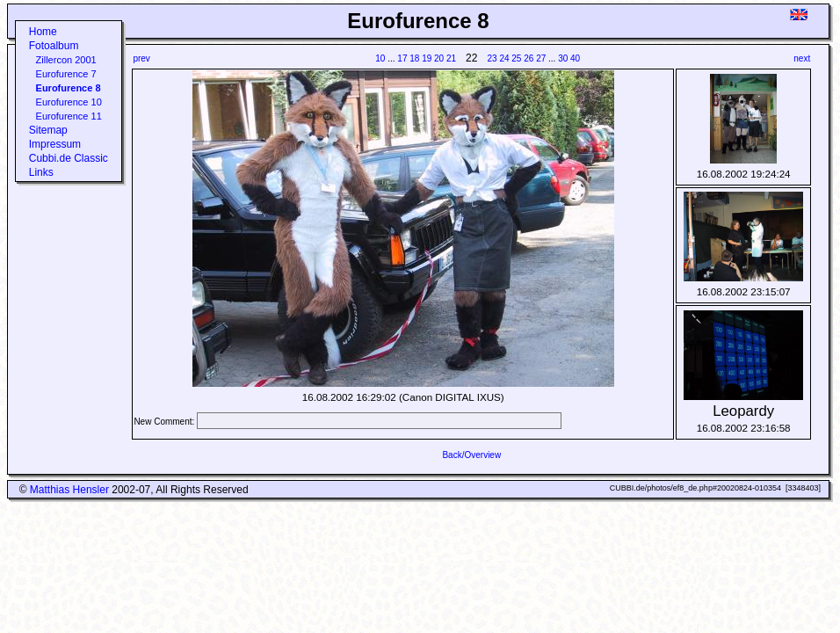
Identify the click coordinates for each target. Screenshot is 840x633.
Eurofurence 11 (69, 116)
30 (563, 58)
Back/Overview (471, 455)
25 (516, 58)
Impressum (55, 144)
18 (414, 58)
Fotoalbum (54, 46)
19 (427, 58)
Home (43, 32)
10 (380, 58)
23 (492, 58)
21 (451, 58)
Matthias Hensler (69, 490)
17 (402, 58)
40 (575, 58)
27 (541, 58)
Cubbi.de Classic (69, 158)
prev (141, 58)
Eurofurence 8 (69, 88)
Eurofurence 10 (69, 102)
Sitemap (48, 130)
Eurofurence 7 (66, 74)
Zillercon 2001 (66, 60)
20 (439, 58)
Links (41, 172)
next (802, 58)
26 (529, 58)
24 (504, 58)
